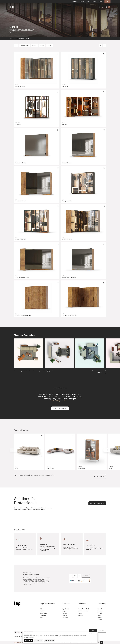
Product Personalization (84, 609)
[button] (107, 450)
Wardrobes (22, 39)
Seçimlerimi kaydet (50, 640)
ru (104, 643)
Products (30, 7)
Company (48, 7)
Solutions (82, 604)
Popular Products (47, 604)
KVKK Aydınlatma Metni (29, 638)
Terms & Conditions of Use (20, 637)
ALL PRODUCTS (99, 476)
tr (98, 643)
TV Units (42, 611)
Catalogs (82, 2)
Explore (99, 372)
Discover (42, 7)
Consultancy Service (58, 7)
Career (100, 2)
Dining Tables (43, 613)
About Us (100, 609)
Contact (95, 2)
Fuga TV (65, 611)
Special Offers (66, 609)
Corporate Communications (60, 408)
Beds (41, 617)
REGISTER (102, 631)
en (107, 2)
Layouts (65, 613)
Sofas (41, 609)
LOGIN (93, 631)
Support (88, 2)
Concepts (80, 615)
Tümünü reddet (39, 640)
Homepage (24, 7)
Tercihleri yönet (93, 634)
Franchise (100, 613)
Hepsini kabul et (28, 640)
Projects (36, 7)
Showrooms (75, 2)
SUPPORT (86, 576)
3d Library (65, 617)
